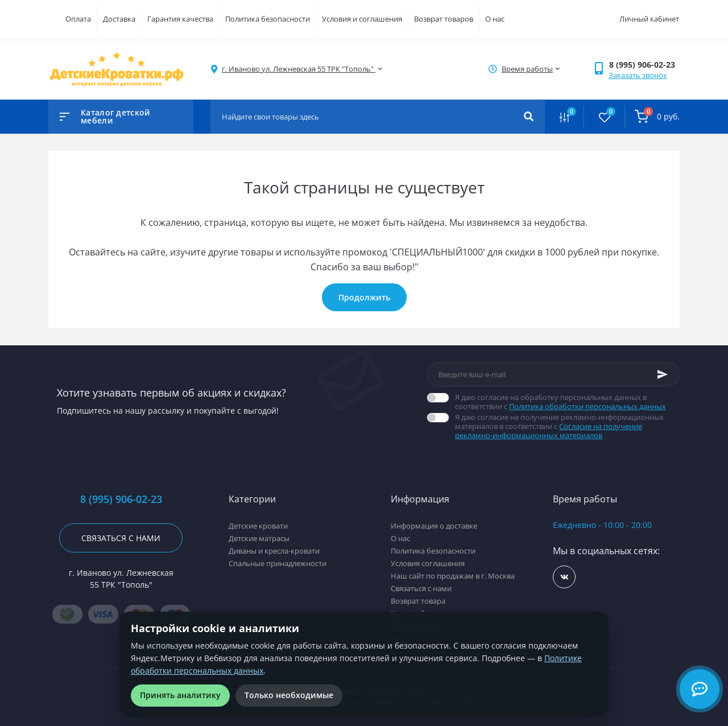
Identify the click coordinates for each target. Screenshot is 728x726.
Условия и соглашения (362, 19)
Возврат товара (418, 601)
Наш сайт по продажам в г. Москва (453, 576)
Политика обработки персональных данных (588, 406)
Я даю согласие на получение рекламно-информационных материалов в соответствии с (567, 426)
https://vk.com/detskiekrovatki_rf (564, 577)
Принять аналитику (180, 695)
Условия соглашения (428, 563)
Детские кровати (258, 526)
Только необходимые (289, 695)
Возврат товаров (444, 19)
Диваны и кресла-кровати (274, 551)
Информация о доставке (434, 526)
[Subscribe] (663, 374)
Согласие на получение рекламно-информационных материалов (549, 431)
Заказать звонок (638, 75)
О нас (495, 19)
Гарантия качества (180, 19)
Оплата (78, 19)
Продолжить (364, 297)
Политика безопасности (268, 19)
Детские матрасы (259, 538)
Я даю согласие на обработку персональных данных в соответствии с (567, 402)
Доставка (119, 19)
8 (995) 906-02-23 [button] (121, 499)
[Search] (529, 117)
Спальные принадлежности (278, 563)
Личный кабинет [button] (649, 19)
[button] (644, 65)
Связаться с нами (121, 538)
